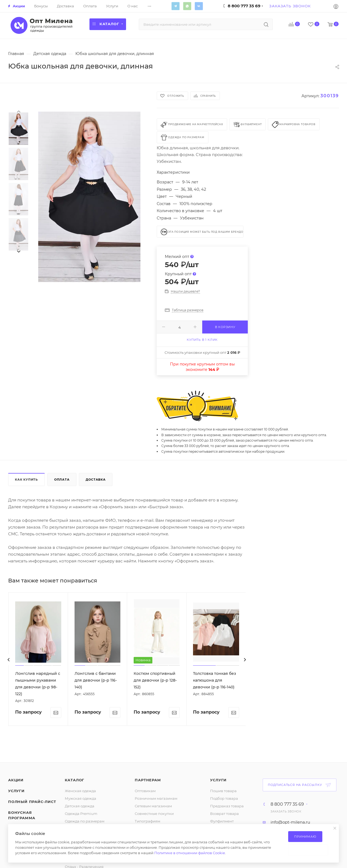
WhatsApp (187, 6)
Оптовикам (145, 791)
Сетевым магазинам (153, 806)
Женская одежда (80, 791)
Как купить (26, 480)
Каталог (75, 780)
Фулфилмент (222, 821)
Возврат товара (224, 814)
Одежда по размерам (85, 821)
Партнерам (148, 780)
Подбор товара (224, 798)
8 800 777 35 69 (287, 804)
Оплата (62, 480)
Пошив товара (223, 791)
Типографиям (147, 821)
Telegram (175, 6)
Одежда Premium (81, 814)
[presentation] (18, 111)
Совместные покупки (154, 814)
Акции (16, 780)
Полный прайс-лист (32, 802)
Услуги (16, 791)
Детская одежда (80, 806)
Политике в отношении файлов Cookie (190, 853)
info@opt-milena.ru (290, 822)
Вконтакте (199, 6)
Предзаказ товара (227, 806)
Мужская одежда (81, 798)
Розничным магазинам (156, 798)
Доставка (96, 480)
